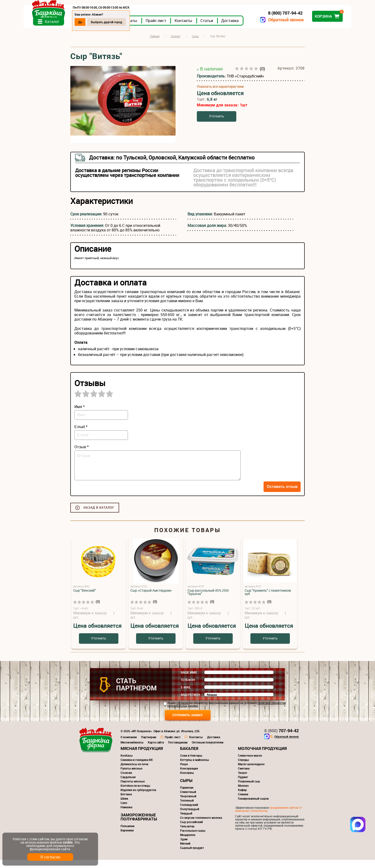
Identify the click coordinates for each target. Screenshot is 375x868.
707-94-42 (281, 739)
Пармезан (187, 796)
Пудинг (243, 785)
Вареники (127, 838)
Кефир (242, 798)
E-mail (186, 695)
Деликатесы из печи (134, 772)
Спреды (243, 768)
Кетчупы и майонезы (195, 768)
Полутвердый (190, 817)
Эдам (184, 847)
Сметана (244, 776)
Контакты (230, 28)
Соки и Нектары (191, 764)
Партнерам (149, 745)
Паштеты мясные (133, 789)
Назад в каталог (99, 516)
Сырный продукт (192, 856)
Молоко (243, 794)
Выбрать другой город (153, 22)
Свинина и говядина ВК (137, 768)
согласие (183, 711)
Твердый (186, 821)
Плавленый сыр (249, 789)
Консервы (187, 781)
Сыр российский (191, 830)
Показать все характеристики (220, 94)
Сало (124, 811)
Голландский (189, 813)
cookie (68, 842)
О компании (129, 745)
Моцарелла (188, 843)
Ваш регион (190, 703)
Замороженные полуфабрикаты (139, 825)
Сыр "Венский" (85, 598)
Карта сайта (156, 750)
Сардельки (128, 785)
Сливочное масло (250, 764)
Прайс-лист (203, 28)
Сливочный (188, 800)
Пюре (184, 772)
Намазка (126, 815)
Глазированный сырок (253, 807)
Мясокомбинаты (132, 750)
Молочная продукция (262, 756)
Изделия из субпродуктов (138, 798)
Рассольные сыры (193, 839)
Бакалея (189, 756)
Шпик (124, 807)
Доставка (277, 28)
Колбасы (127, 764)
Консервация (189, 776)
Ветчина (126, 802)
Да (127, 22)
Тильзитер (187, 834)
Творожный (188, 804)
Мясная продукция (142, 756)
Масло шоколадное (251, 772)
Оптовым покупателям (208, 750)
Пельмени (127, 834)
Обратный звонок (239, 20)
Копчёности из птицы (135, 794)
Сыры (186, 789)
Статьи (254, 28)
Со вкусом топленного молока (201, 826)
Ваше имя (189, 681)
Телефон (188, 688)
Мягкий (185, 852)
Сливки (243, 802)
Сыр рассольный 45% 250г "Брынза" (208, 600)
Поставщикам (178, 750)
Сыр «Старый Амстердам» (151, 598)
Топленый (187, 808)
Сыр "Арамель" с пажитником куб (268, 600)
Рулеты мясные (131, 776)
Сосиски (126, 781)
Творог (243, 781)
